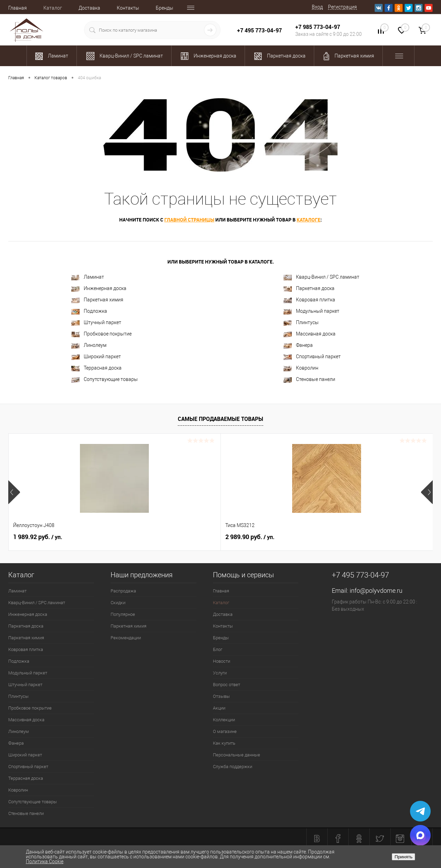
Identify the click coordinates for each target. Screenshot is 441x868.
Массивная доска (310, 334)
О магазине (225, 731)
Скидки (118, 603)
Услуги (220, 673)
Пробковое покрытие (101, 334)
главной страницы (189, 220)
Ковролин (301, 368)
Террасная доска (96, 368)
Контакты (128, 8)
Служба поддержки (233, 767)
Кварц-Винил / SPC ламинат (321, 277)
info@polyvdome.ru (376, 591)
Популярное (123, 614)
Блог (218, 649)
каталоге (309, 220)
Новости (222, 661)
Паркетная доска (309, 288)
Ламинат (88, 277)
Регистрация (342, 7)
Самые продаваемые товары (220, 419)
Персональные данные (237, 755)
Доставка (89, 8)
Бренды (165, 8)
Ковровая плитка (309, 300)
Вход (317, 7)
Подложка (89, 311)
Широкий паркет (96, 357)
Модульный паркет (311, 311)
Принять (403, 857)
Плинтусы (301, 323)
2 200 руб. (246, 537)
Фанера (298, 345)
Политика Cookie (45, 861)
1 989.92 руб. (38, 537)
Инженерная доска (99, 288)
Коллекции (224, 720)
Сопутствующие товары (105, 379)
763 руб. (350, 537)
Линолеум (89, 345)
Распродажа (123, 591)
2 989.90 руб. (144, 537)
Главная (18, 8)
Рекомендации (126, 638)
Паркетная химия (97, 300)
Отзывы (221, 696)
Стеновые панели (309, 379)
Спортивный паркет (312, 357)
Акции (219, 708)
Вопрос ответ (227, 685)
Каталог (53, 8)
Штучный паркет (96, 323)
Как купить (224, 743)
